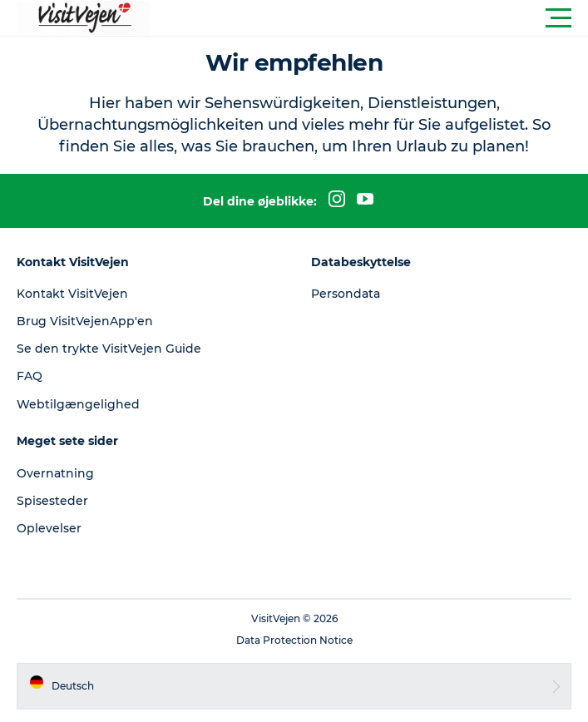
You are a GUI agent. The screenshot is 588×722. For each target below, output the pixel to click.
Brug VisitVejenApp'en (85, 321)
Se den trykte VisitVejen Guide (109, 349)
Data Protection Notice (294, 640)
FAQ (30, 376)
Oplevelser (49, 528)
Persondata (346, 294)
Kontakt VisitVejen (72, 294)
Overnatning (55, 473)
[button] (369, 18)
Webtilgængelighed (78, 404)
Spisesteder (52, 501)
